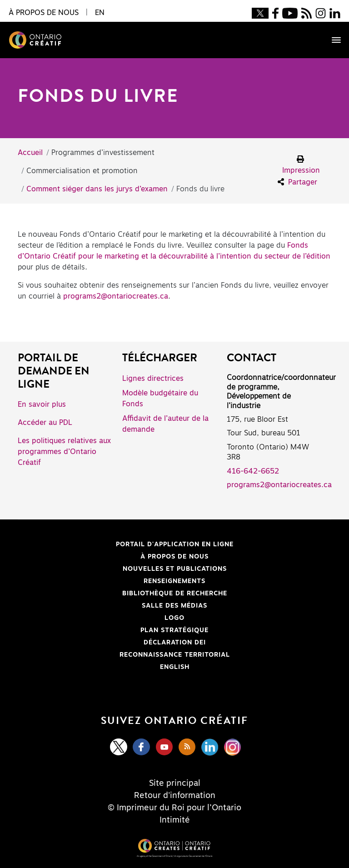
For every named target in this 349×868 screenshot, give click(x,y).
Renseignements (174, 581)
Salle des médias (174, 606)
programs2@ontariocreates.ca (116, 296)
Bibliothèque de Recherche (128, 594)
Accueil (30, 153)
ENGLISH (175, 667)
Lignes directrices (153, 379)
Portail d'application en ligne (131, 544)
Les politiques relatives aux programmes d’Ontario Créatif (64, 452)
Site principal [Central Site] (175, 783)
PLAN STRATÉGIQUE (174, 630)
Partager (297, 182)
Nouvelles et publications (175, 569)
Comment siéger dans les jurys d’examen (97, 189)
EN (100, 13)
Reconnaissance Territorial (129, 655)
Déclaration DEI (117, 643)
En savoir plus (42, 404)
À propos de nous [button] (44, 13)
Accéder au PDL (45, 423)
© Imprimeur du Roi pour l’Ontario (174, 808)
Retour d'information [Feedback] (175, 796)
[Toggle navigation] (332, 40)
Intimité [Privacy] (175, 820)
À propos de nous (174, 557)
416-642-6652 (253, 471)
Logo (174, 618)
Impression (301, 165)
